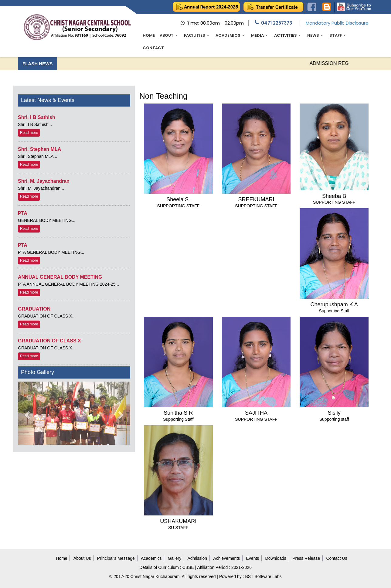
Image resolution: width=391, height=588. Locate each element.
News (316, 35)
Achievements (226, 558)
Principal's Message (116, 558)
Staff (338, 35)
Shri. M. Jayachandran (44, 181)
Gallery (175, 558)
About (169, 35)
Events (253, 558)
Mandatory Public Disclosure (337, 23)
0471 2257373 (277, 23)
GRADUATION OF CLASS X (49, 341)
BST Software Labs (263, 576)
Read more (29, 133)
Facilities (197, 35)
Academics (231, 35)
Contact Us (337, 558)
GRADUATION (34, 309)
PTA (23, 213)
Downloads (276, 558)
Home (149, 35)
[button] (26, 413)
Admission (197, 558)
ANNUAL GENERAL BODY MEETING (60, 277)
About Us (82, 558)
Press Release (306, 558)
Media (260, 35)
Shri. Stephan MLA (39, 149)
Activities (288, 35)
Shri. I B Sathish (37, 117)
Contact (153, 48)
